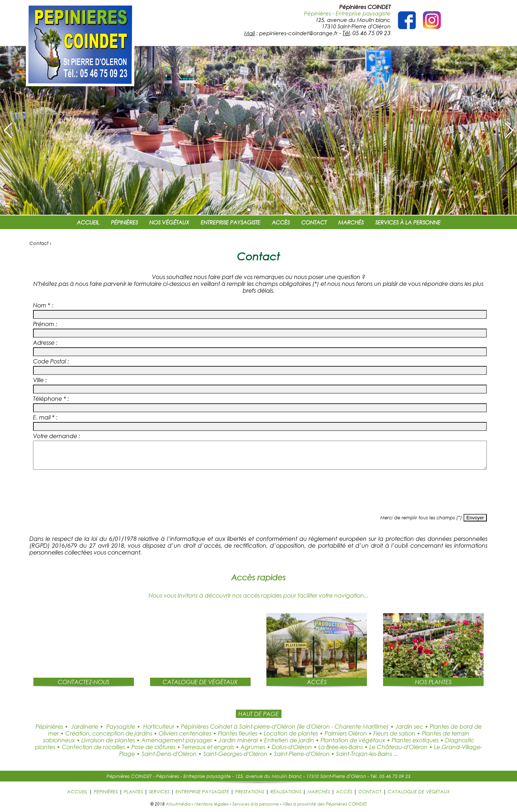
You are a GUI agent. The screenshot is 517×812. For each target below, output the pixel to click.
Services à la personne (256, 809)
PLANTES (133, 797)
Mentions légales (211, 809)
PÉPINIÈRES (124, 222)
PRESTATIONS (250, 797)
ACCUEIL (88, 222)
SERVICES (159, 797)
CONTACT (314, 222)
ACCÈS (281, 222)
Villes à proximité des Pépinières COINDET (325, 809)
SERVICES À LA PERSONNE (408, 222)
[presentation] (258, 499)
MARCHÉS (351, 222)
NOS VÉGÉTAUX (169, 222)
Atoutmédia (178, 809)
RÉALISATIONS (286, 797)
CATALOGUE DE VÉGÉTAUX (419, 797)
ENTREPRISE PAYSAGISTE (230, 222)
